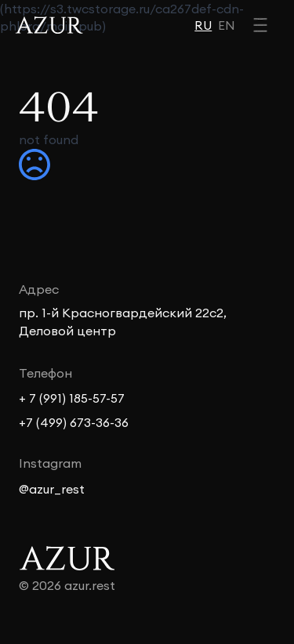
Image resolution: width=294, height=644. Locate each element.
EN (227, 25)
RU (203, 25)
